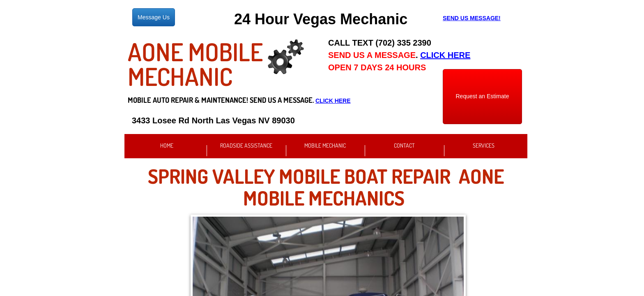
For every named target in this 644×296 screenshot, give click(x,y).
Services (484, 145)
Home (167, 145)
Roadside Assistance (246, 145)
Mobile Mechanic (325, 145)
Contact (404, 145)
